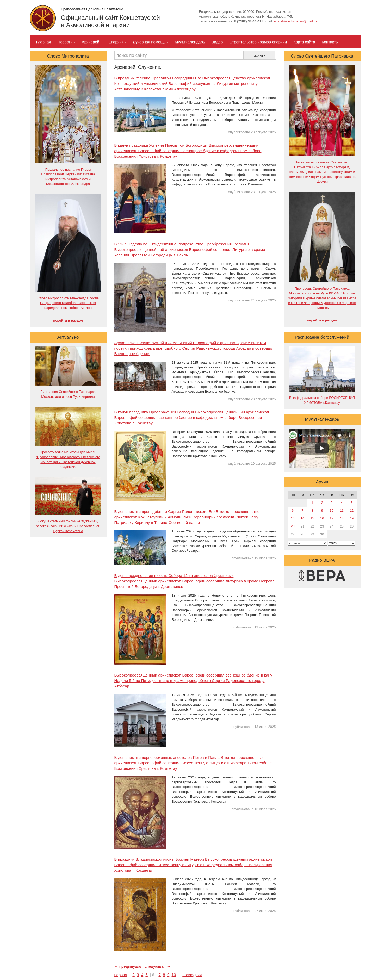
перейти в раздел (68, 321)
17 (331, 518)
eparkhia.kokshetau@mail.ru (295, 21)
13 (293, 518)
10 (174, 975)
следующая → (158, 966)
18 (342, 518)
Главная (44, 42)
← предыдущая (128, 966)
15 (312, 518)
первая (121, 975)
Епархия (117, 42)
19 (352, 518)
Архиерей (92, 42)
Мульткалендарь (190, 42)
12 (352, 510)
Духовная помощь (151, 42)
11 (342, 510)
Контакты (330, 42)
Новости (66, 42)
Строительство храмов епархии (258, 42)
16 (322, 518)
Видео (217, 42)
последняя (192, 975)
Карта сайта (304, 42)
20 (293, 526)
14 (302, 518)
